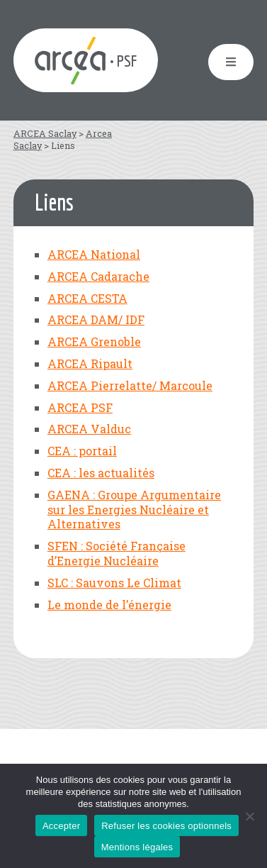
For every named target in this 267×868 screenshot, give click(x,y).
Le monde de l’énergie (109, 605)
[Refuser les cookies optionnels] (249, 816)
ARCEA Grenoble (94, 341)
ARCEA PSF (80, 407)
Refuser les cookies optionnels (166, 826)
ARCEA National (94, 254)
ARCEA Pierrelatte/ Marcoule (130, 385)
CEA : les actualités (101, 473)
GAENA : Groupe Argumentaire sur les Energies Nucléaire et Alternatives (134, 510)
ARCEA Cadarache (98, 276)
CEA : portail (82, 451)
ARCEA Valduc (89, 429)
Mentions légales (137, 847)
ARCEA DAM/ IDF (96, 319)
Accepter (61, 826)
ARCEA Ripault (90, 363)
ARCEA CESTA (87, 298)
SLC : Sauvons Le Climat (114, 583)
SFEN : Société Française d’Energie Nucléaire (117, 553)
